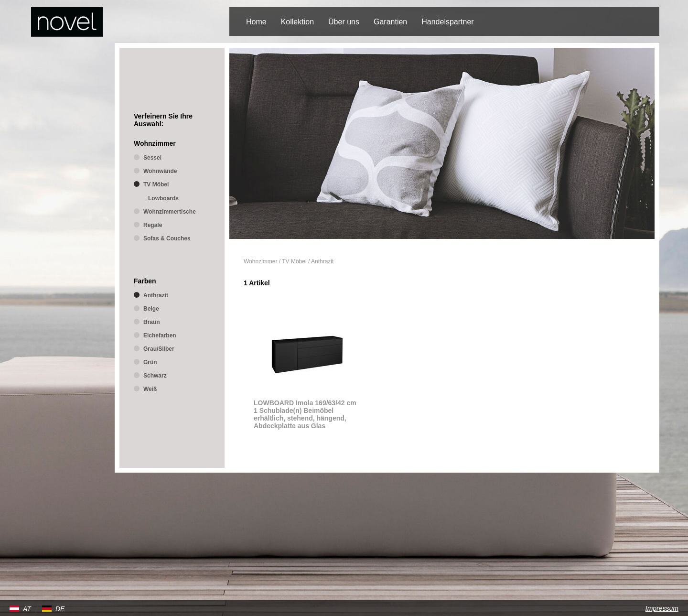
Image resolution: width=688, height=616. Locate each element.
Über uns (344, 22)
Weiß (150, 389)
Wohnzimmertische (170, 212)
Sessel (152, 158)
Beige (151, 309)
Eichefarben (160, 335)
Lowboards (163, 198)
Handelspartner (447, 22)
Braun (152, 322)
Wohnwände (160, 171)
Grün (150, 362)
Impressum (662, 608)
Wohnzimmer (260, 261)
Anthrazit (322, 261)
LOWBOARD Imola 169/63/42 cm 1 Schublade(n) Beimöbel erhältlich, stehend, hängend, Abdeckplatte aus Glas (305, 414)
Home (256, 22)
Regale (153, 225)
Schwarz (155, 376)
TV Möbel (294, 261)
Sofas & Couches (167, 238)
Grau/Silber (159, 349)
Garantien (390, 22)
